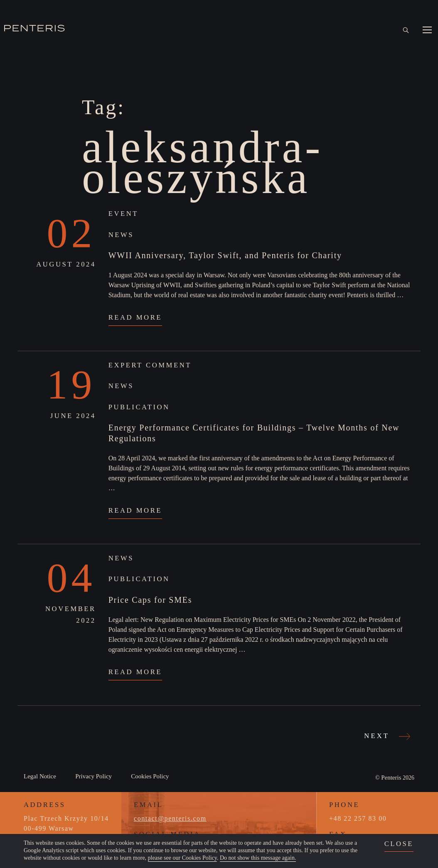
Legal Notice (40, 776)
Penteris (391, 778)
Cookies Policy (150, 776)
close (399, 844)
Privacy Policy (94, 776)
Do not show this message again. (258, 858)
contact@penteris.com (170, 818)
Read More (135, 317)
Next (386, 736)
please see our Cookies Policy (182, 858)
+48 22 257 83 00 (358, 818)
